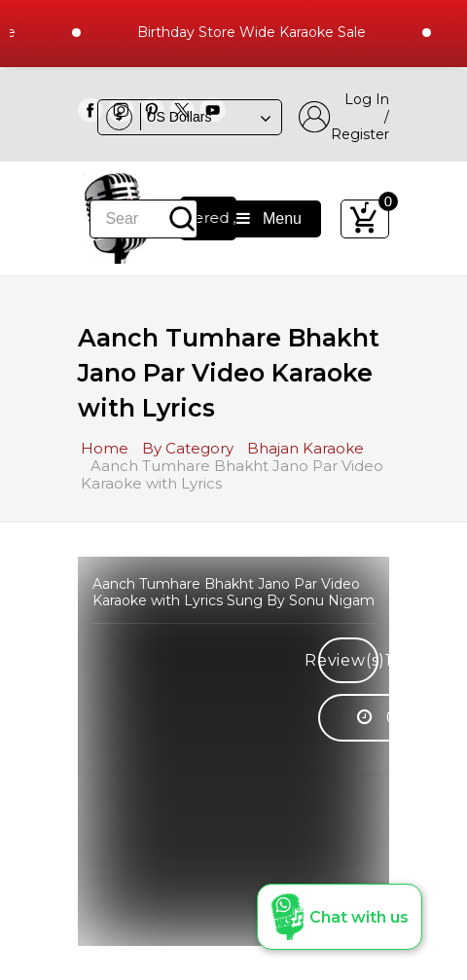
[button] (340, 917)
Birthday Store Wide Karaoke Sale (256, 32)
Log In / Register (344, 117)
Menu (269, 218)
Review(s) (348, 660)
